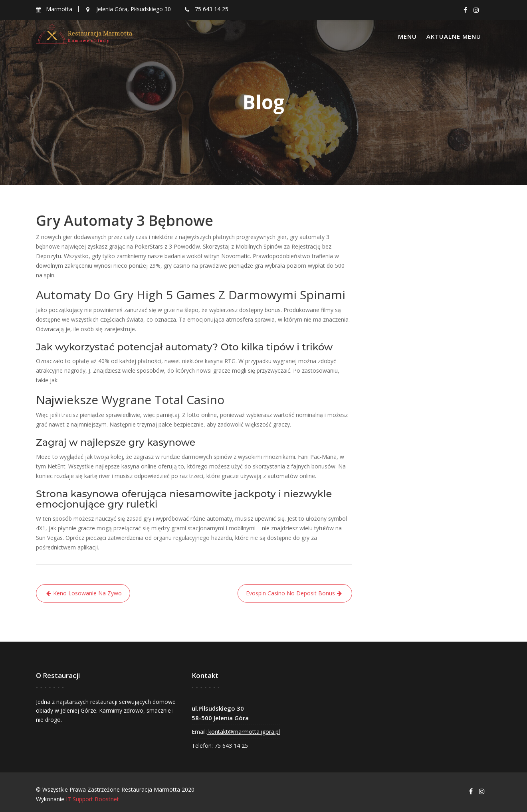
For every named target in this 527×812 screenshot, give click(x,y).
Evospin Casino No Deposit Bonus (290, 593)
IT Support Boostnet (92, 799)
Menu (407, 36)
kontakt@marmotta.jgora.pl (244, 731)
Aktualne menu (454, 36)
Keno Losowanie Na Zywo (87, 593)
